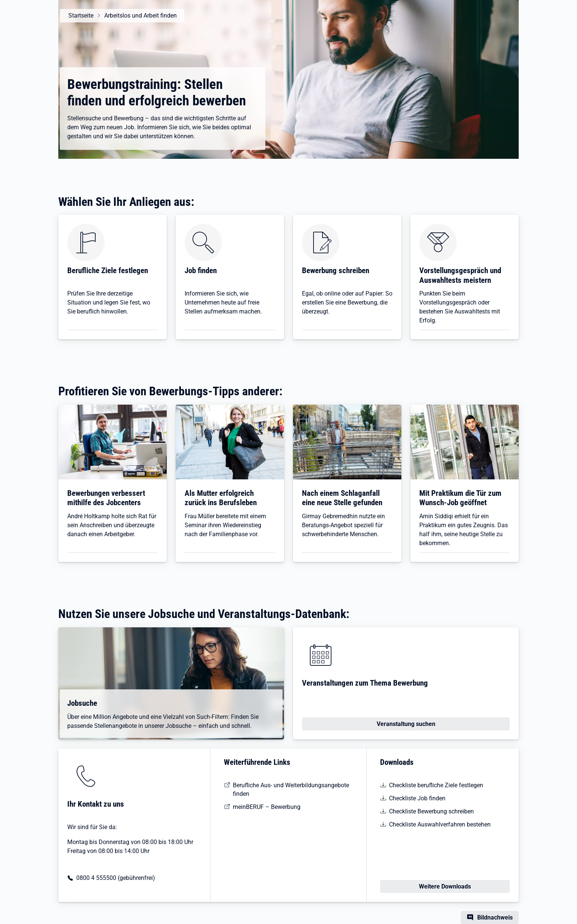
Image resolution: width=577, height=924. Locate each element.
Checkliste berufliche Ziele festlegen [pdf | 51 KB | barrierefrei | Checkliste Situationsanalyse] (436, 785)
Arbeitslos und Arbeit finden (139, 16)
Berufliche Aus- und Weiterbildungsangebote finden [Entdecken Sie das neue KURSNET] (291, 789)
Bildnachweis (495, 917)
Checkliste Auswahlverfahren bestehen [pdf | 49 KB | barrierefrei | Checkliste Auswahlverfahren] (440, 824)
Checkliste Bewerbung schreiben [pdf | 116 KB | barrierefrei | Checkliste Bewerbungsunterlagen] (431, 811)
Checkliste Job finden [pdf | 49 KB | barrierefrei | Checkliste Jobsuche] (417, 798)
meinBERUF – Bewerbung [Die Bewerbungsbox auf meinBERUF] (267, 807)
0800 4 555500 (96, 878)
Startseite (80, 16)
